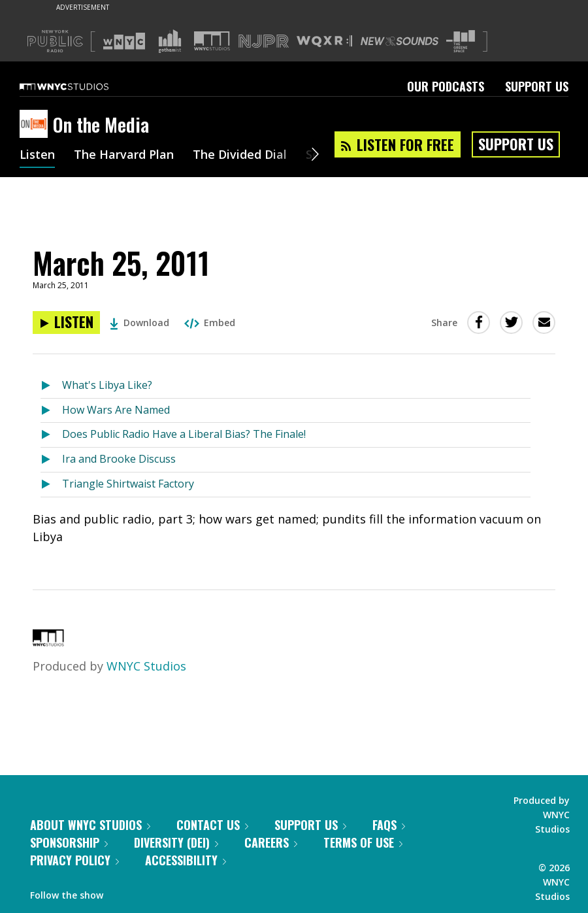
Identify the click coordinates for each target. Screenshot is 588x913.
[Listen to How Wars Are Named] (51, 411)
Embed (210, 323)
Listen (37, 156)
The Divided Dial (240, 156)
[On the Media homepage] (36, 125)
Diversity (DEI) (176, 842)
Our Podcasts (446, 86)
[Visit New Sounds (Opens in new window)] (400, 41)
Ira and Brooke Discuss (119, 459)
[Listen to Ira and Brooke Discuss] (51, 460)
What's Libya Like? (107, 385)
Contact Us (212, 825)
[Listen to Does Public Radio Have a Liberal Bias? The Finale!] (51, 435)
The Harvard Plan (124, 156)
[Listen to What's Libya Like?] (51, 386)
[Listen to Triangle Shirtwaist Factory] (51, 485)
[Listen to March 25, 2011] (66, 323)
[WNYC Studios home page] (80, 86)
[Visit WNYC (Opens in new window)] (124, 41)
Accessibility (186, 860)
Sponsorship (69, 842)
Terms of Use (363, 842)
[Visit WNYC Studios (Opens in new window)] (212, 41)
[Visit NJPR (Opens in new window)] (264, 41)
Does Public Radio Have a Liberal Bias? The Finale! (184, 434)
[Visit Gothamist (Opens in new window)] (170, 41)
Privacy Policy (74, 860)
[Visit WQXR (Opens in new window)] (324, 41)
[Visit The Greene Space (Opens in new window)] (461, 41)
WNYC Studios (146, 666)
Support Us (537, 86)
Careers (271, 842)
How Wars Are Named (116, 410)
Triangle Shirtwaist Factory (128, 484)
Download (139, 323)
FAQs (389, 825)
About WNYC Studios (90, 825)
